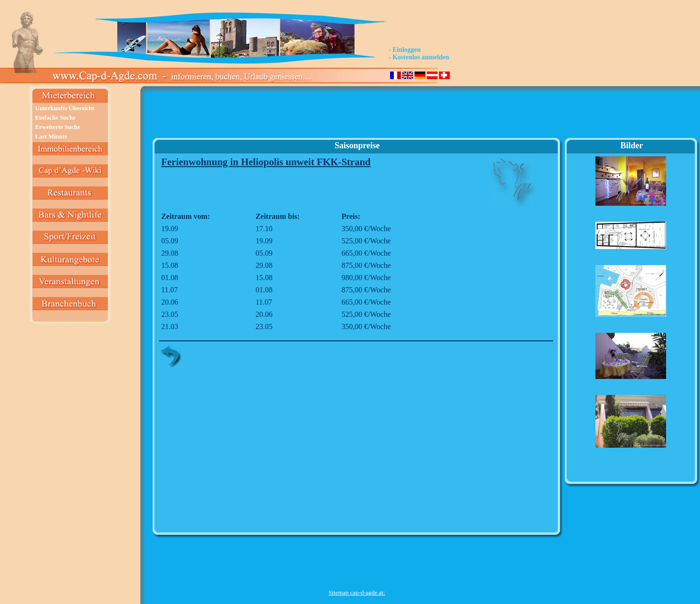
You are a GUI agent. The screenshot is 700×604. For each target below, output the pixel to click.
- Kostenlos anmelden (419, 57)
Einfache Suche (56, 117)
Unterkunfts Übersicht (65, 108)
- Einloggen (405, 50)
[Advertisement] (357, 116)
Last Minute (51, 136)
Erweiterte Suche (58, 127)
